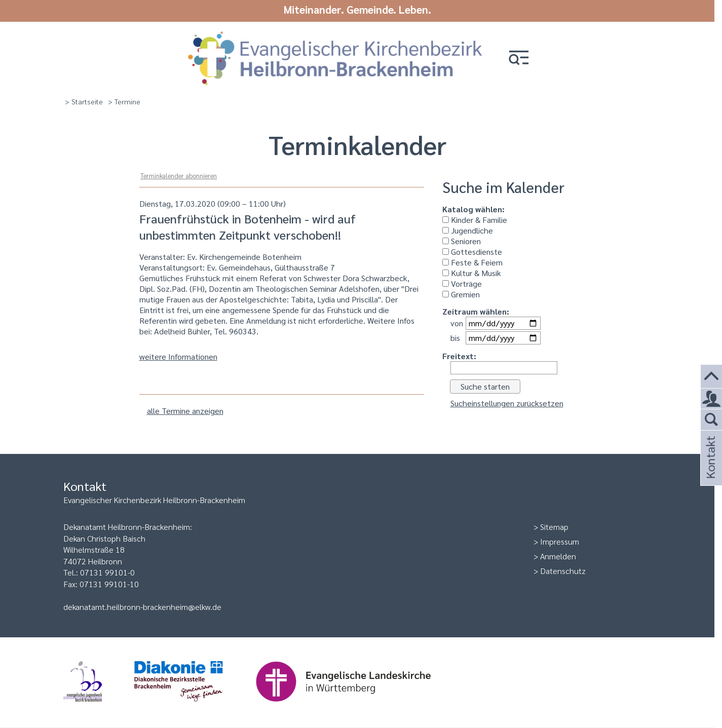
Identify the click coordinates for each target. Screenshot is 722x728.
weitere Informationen (178, 356)
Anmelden (558, 555)
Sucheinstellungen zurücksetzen (507, 403)
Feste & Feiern (472, 262)
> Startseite (84, 101)
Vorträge (462, 283)
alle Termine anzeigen (185, 410)
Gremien (461, 294)
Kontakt (710, 471)
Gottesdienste (472, 251)
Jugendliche (468, 230)
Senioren (462, 240)
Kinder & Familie (475, 219)
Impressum (560, 541)
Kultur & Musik (472, 272)
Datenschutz (563, 570)
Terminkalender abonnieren (179, 175)
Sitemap (554, 526)
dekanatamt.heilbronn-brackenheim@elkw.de (142, 606)
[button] (526, 57)
